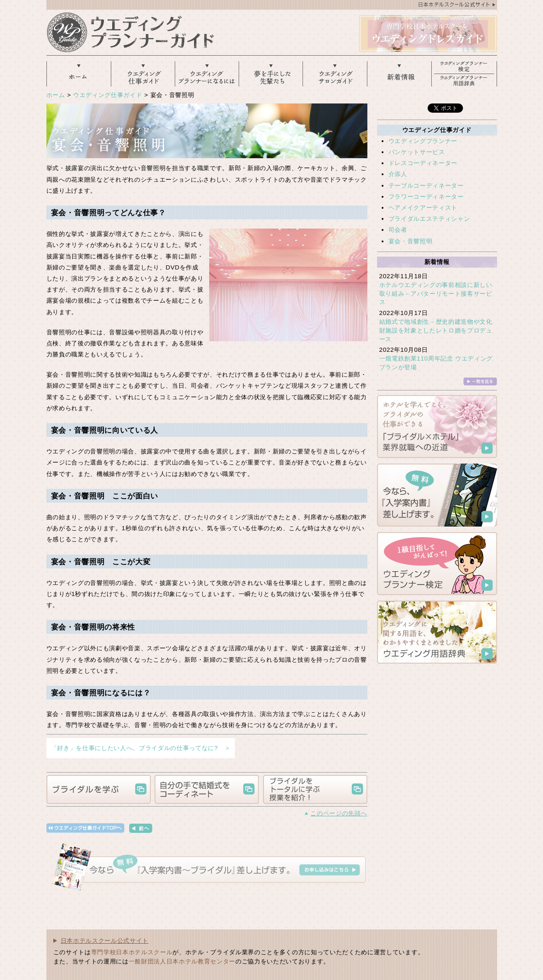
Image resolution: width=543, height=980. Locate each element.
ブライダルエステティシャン (429, 219)
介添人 (398, 174)
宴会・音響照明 (411, 241)
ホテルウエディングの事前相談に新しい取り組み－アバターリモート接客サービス (436, 294)
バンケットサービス (417, 152)
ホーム (56, 95)
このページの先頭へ (339, 813)
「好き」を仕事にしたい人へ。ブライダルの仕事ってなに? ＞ (141, 748)
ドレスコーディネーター (423, 163)
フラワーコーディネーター (426, 197)
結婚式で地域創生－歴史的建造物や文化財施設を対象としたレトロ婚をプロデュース (436, 330)
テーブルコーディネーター (426, 186)
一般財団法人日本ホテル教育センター (182, 961)
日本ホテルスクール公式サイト (105, 941)
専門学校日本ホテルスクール (132, 952)
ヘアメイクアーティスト (423, 208)
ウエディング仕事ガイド (108, 95)
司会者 (398, 230)
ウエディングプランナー (423, 141)
